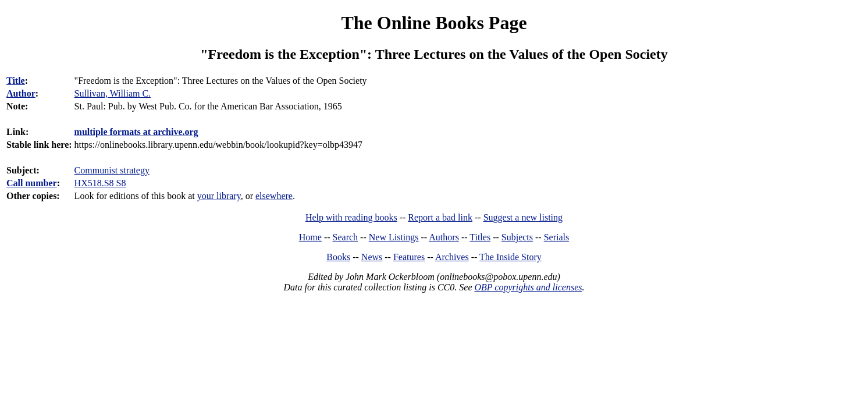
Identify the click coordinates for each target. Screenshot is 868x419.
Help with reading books (351, 217)
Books (338, 257)
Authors (444, 237)
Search (346, 237)
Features (409, 257)
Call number (32, 183)
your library (219, 196)
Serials (557, 237)
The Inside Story (511, 257)
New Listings (394, 237)
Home (310, 237)
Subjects (517, 237)
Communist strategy (112, 170)
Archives (452, 257)
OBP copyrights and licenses (528, 287)
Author (21, 93)
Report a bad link (440, 217)
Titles (480, 237)
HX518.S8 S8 (100, 183)
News (372, 257)
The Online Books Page (434, 23)
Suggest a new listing (523, 217)
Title (16, 81)
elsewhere (274, 196)
